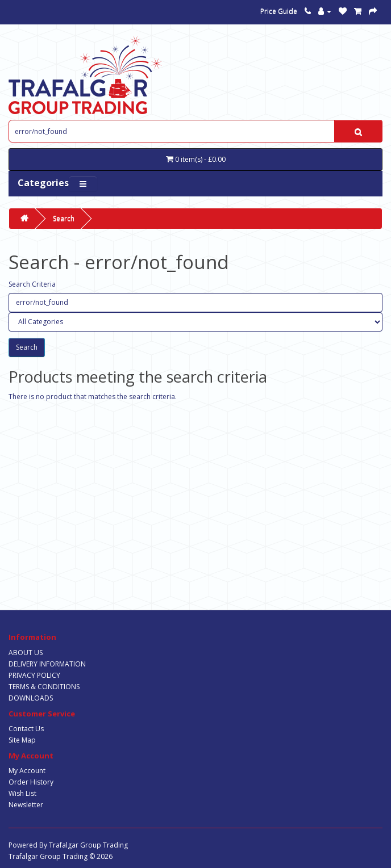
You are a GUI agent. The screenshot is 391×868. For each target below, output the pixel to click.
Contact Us (26, 729)
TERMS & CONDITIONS (44, 687)
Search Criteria (32, 284)
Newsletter (26, 805)
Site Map (22, 740)
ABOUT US (26, 653)
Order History (31, 782)
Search (64, 218)
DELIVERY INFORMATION (47, 664)
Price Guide (279, 11)
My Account (27, 771)
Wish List (22, 793)
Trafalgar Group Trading (88, 845)
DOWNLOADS (31, 698)
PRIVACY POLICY (34, 675)
